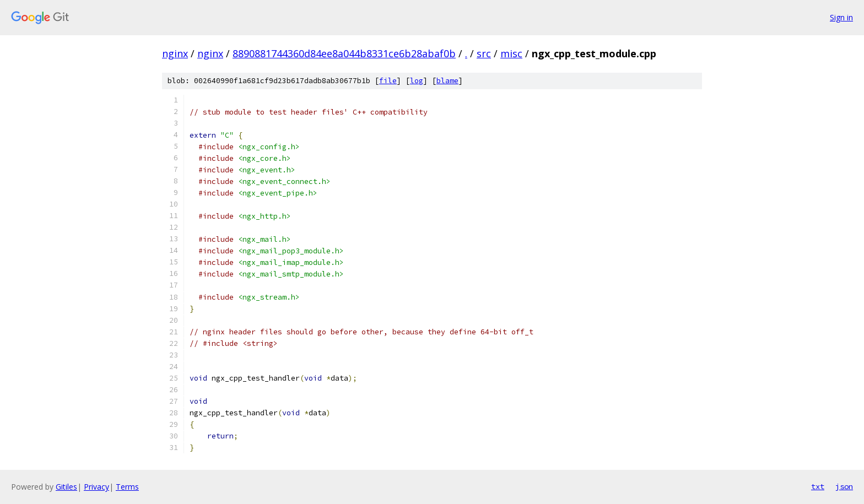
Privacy (96, 487)
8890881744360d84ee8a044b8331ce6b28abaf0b (344, 53)
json (844, 486)
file (388, 81)
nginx (175, 53)
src (484, 53)
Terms (127, 487)
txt (818, 486)
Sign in (841, 17)
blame (447, 81)
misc (511, 53)
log (417, 81)
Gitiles (66, 487)
